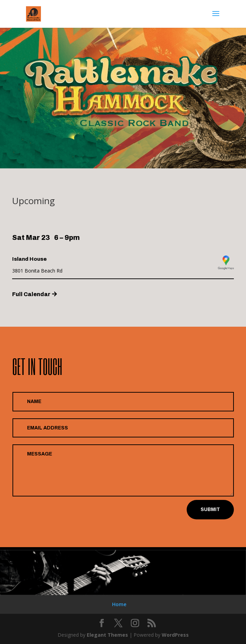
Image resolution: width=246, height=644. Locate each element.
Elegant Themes (107, 635)
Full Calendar (31, 294)
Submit (210, 509)
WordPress (175, 635)
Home (119, 604)
